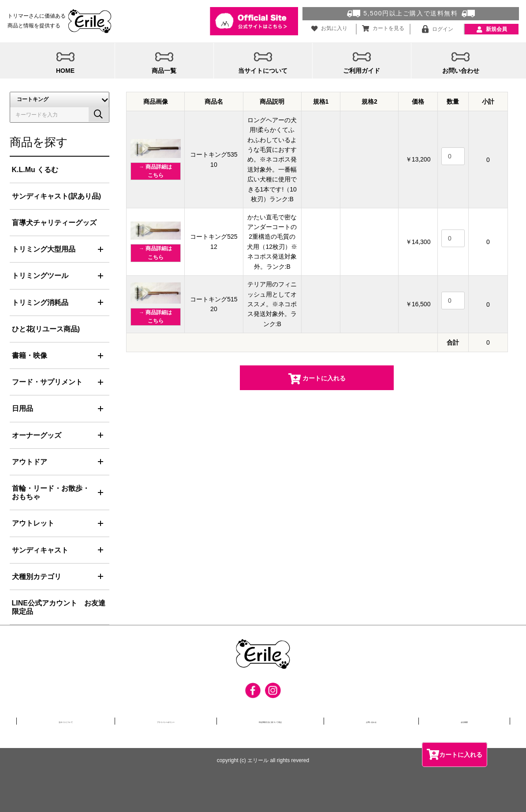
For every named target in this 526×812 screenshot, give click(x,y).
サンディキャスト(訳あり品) (57, 196)
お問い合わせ (395, 721)
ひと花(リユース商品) (46, 329)
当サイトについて (65, 721)
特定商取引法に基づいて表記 (288, 721)
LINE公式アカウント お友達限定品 (59, 607)
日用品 (22, 409)
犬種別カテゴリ (37, 577)
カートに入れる (455, 754)
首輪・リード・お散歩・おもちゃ (51, 492)
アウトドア (30, 462)
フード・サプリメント (47, 382)
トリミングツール (40, 276)
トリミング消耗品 (40, 303)
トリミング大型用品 (44, 250)
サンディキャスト (40, 550)
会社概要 (474, 721)
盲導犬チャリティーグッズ (54, 223)
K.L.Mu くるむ (35, 170)
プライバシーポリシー (169, 721)
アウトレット (33, 524)
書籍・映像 (30, 355)
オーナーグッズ (37, 435)
